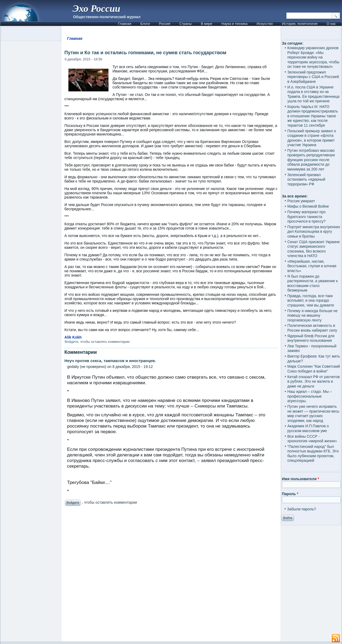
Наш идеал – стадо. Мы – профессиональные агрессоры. (310, 396)
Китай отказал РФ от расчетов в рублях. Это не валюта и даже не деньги (313, 381)
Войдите (71, 342)
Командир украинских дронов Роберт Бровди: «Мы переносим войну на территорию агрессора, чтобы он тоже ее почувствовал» (313, 57)
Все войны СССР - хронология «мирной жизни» (312, 439)
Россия (165, 24)
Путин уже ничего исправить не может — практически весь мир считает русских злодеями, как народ (313, 414)
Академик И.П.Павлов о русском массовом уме (308, 428)
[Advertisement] (171, 575)
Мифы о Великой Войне (308, 206)
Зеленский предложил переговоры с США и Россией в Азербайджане (313, 77)
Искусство (265, 24)
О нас (331, 24)
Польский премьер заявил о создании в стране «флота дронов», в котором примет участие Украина (312, 138)
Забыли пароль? (301, 509)
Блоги (145, 24)
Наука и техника (235, 24)
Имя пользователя (300, 479)
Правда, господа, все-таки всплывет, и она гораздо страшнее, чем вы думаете (311, 300)
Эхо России (96, 9)
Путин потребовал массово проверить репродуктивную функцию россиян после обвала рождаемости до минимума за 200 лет (311, 160)
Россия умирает (301, 201)
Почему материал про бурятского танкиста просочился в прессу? (306, 217)
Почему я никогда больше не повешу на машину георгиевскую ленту (312, 315)
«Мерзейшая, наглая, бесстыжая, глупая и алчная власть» (312, 266)
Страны (185, 24)
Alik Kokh (73, 337)
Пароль (290, 494)
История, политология (300, 24)
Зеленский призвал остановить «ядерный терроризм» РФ (306, 179)
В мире (207, 24)
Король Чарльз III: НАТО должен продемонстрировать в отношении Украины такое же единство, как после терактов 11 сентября (313, 116)
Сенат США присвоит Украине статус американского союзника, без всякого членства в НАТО (313, 249)
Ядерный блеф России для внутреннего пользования (311, 338)
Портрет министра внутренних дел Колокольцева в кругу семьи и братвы (314, 232)
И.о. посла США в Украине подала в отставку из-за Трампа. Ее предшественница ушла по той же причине (313, 94)
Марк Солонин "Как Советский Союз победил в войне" (314, 369)
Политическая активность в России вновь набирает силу (312, 328)
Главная (125, 24)
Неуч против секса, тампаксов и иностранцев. (110, 361)
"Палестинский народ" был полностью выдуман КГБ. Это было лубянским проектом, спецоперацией (313, 454)
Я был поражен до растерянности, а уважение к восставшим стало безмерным (312, 283)
